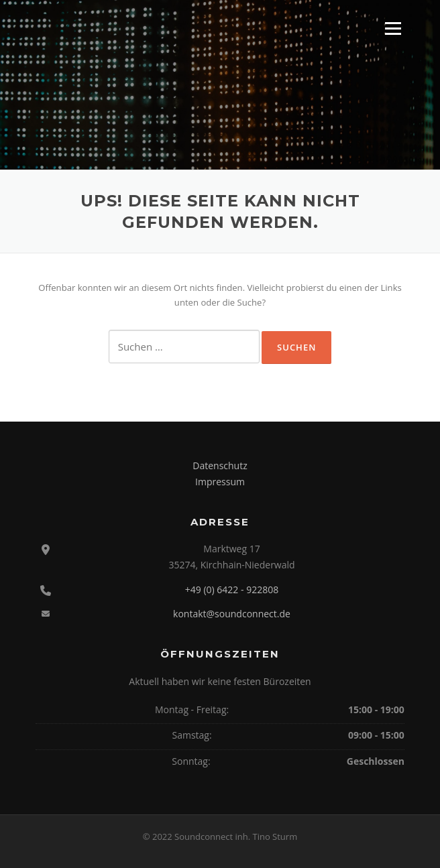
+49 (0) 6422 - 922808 (232, 590)
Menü (393, 28)
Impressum (220, 482)
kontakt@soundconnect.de (232, 614)
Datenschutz (220, 466)
